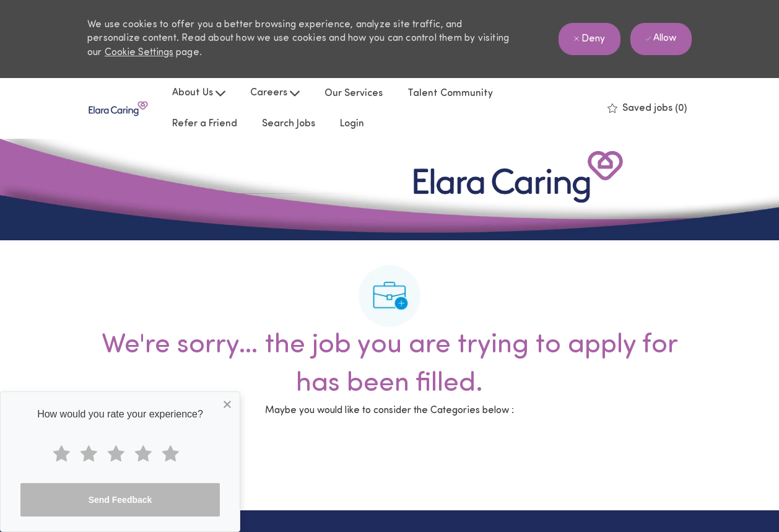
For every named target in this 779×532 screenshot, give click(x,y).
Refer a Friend (205, 124)
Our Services (354, 94)
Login (352, 124)
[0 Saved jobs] (647, 108)
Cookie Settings (139, 53)
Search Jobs (289, 124)
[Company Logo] (118, 109)
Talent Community (450, 94)
